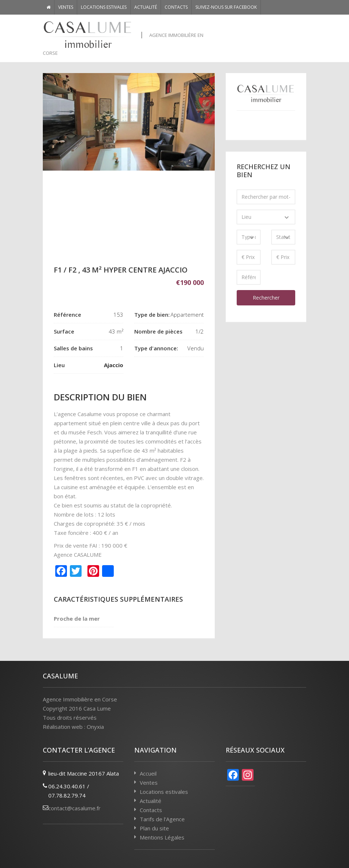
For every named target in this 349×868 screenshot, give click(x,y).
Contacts (176, 7)
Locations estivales (104, 7)
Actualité (146, 7)
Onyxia (95, 727)
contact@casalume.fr (74, 808)
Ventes (66, 7)
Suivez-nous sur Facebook (226, 7)
